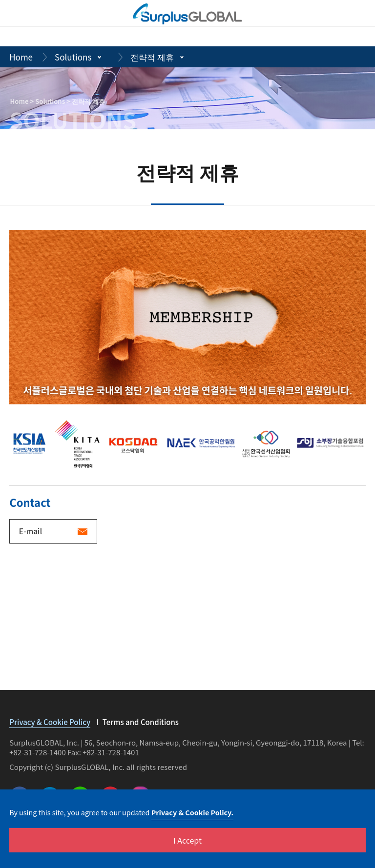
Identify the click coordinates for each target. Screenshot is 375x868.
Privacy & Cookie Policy (50, 723)
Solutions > (53, 101)
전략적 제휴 (152, 57)
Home (21, 57)
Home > (23, 101)
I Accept (187, 840)
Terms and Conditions (141, 722)
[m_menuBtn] (356, 13)
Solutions (73, 57)
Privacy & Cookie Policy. (192, 812)
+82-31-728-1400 (38, 752)
